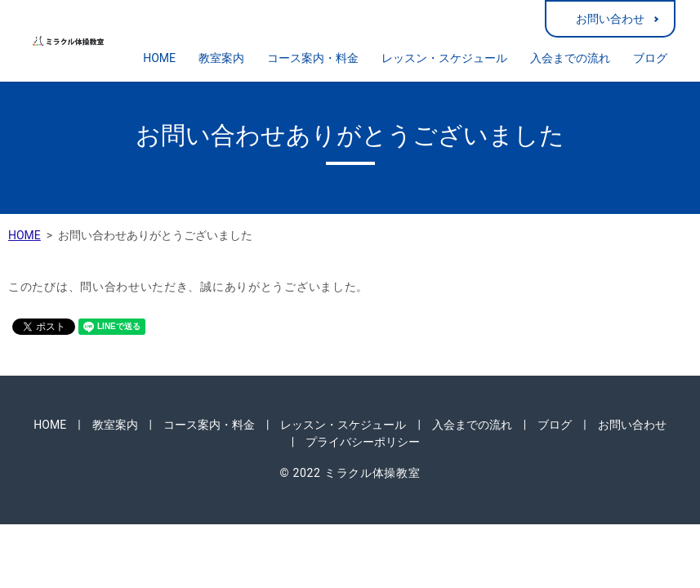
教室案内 (221, 58)
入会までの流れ (570, 58)
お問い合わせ (610, 19)
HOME (159, 58)
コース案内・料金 (313, 58)
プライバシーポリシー (363, 442)
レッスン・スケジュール (444, 58)
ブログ (650, 58)
